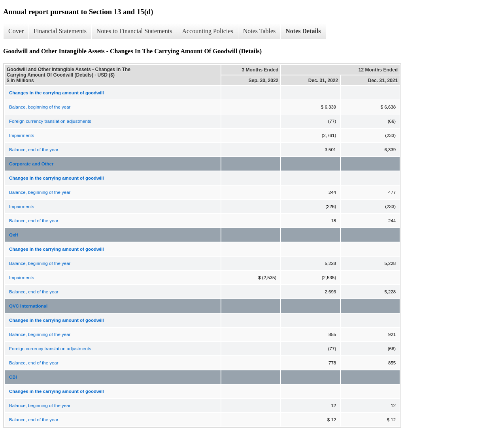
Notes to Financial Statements (134, 31)
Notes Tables (260, 31)
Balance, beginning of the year (40, 107)
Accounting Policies (207, 31)
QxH (14, 235)
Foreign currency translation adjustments (50, 121)
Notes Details (303, 31)
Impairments (22, 135)
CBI (13, 377)
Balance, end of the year (34, 150)
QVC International (28, 306)
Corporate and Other (31, 164)
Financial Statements (60, 31)
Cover (16, 31)
